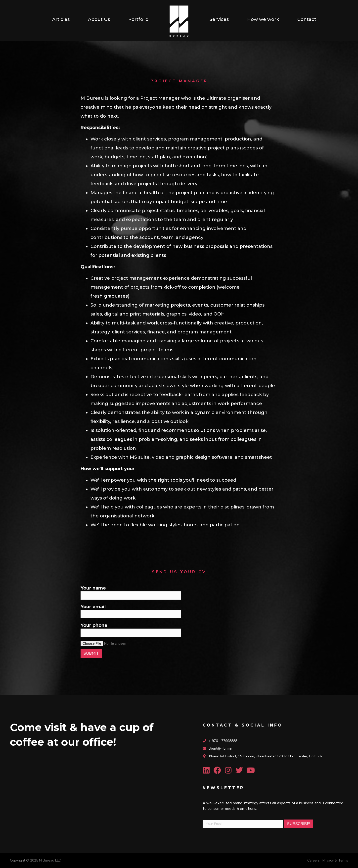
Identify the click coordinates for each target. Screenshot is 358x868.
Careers (313, 860)
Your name (131, 593)
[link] (61, 19)
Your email (131, 611)
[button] (206, 770)
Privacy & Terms (335, 860)
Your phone (131, 630)
